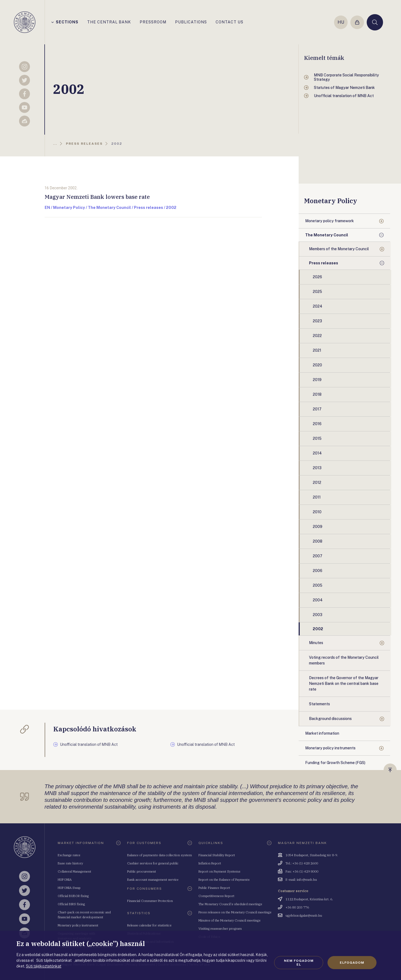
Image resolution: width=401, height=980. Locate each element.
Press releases (324, 263)
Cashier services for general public (153, 863)
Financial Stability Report (217, 855)
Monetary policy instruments (330, 748)
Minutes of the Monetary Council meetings (229, 920)
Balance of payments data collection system (160, 855)
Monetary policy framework (330, 221)
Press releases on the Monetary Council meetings (235, 912)
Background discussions (330, 719)
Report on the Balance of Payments (224, 879)
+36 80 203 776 (297, 907)
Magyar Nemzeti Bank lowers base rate (97, 197)
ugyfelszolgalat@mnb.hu (304, 915)
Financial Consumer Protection (150, 901)
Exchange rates (69, 855)
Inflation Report (210, 863)
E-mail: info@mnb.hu (301, 879)
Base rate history (70, 863)
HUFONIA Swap (69, 888)
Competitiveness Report (216, 896)
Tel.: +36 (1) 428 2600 (302, 863)
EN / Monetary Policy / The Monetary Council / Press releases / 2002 (111, 208)
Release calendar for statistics (149, 925)
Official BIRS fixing (71, 904)
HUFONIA (65, 879)
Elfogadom (352, 963)
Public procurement (142, 871)
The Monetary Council (327, 235)
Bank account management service (153, 879)
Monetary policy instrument (78, 925)
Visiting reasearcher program (220, 928)
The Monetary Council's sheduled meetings (230, 904)
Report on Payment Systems (219, 871)
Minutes (316, 643)
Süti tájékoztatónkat (44, 966)
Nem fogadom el (299, 963)
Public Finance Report (214, 888)
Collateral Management (74, 871)
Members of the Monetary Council (339, 249)
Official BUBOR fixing (73, 896)
